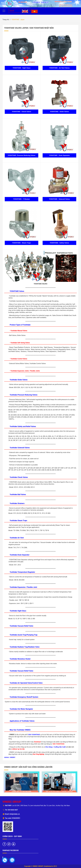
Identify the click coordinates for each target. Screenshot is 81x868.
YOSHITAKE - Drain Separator (59, 155)
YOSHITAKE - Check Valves (22, 112)
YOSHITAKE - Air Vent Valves (59, 68)
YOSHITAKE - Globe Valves (59, 112)
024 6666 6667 (13, 810)
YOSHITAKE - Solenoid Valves (59, 199)
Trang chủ (6, 20)
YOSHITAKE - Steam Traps (22, 243)
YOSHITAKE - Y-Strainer (22, 199)
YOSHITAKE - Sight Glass (22, 68)
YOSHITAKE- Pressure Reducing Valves (22, 155)
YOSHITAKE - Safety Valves (59, 243)
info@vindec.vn (15, 814)
